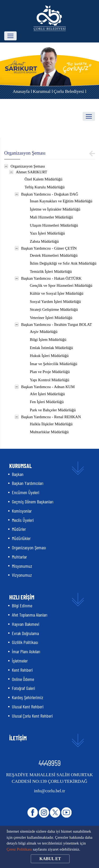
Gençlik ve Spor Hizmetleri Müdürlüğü (61, 285)
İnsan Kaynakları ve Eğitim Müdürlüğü (61, 201)
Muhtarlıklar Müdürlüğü (49, 432)
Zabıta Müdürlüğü (44, 241)
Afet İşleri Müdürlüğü (47, 394)
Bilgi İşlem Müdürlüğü (48, 340)
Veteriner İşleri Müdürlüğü (51, 318)
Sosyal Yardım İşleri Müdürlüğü (55, 302)
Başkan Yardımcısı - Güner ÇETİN (49, 248)
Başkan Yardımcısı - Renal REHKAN (51, 417)
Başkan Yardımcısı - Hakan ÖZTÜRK (51, 278)
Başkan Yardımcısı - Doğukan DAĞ (50, 194)
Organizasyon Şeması (28, 166)
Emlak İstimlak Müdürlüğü (51, 348)
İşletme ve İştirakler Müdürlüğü (55, 209)
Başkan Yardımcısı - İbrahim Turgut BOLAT (56, 325)
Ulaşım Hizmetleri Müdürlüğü (54, 225)
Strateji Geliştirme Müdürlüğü (54, 309)
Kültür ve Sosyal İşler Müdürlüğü (56, 293)
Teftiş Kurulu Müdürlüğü (44, 187)
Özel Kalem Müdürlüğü (43, 179)
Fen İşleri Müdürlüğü (47, 402)
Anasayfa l (22, 91)
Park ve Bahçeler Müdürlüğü (53, 410)
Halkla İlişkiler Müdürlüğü (51, 424)
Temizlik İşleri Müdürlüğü (51, 271)
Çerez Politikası (19, 849)
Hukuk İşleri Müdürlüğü (49, 356)
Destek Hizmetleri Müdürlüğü (54, 255)
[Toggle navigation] (10, 36)
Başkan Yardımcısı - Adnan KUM (48, 387)
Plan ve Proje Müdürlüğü (50, 372)
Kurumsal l (43, 91)
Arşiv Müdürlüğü (44, 332)
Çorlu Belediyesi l (70, 91)
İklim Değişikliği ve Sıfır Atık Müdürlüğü (63, 263)
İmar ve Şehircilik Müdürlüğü (54, 364)
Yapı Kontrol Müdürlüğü (49, 380)
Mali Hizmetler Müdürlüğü (51, 217)
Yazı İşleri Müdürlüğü (47, 233)
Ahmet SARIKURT (32, 172)
